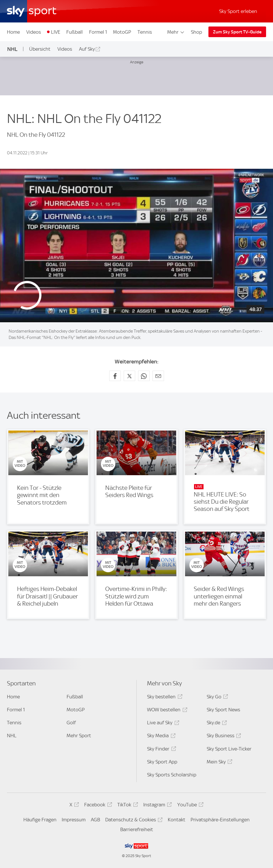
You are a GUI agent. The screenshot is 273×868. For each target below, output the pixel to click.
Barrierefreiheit (137, 829)
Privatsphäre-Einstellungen (220, 820)
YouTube (190, 806)
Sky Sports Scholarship (172, 775)
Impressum (74, 820)
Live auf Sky (162, 724)
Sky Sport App (162, 762)
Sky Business (223, 737)
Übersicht (40, 49)
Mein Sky (219, 763)
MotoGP (122, 32)
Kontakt (177, 820)
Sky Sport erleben (238, 11)
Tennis (145, 32)
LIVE (56, 32)
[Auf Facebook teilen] (115, 376)
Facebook (97, 806)
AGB (95, 820)
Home (13, 32)
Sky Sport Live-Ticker (229, 749)
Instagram (157, 806)
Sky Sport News (223, 710)
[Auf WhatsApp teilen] (144, 376)
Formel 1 (98, 32)
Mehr (176, 32)
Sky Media (160, 737)
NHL (12, 49)
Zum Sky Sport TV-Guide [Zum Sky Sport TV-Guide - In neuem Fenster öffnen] (237, 32)
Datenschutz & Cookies (133, 821)
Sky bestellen (164, 698)
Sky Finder (161, 750)
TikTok (127, 806)
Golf (71, 723)
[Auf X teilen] (129, 376)
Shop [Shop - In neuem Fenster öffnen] (196, 32)
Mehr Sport (79, 736)
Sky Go (216, 698)
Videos (34, 32)
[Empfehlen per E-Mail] (158, 376)
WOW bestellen (166, 711)
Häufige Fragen (40, 820)
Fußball (75, 32)
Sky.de (216, 724)
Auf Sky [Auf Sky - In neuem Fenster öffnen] (87, 49)
